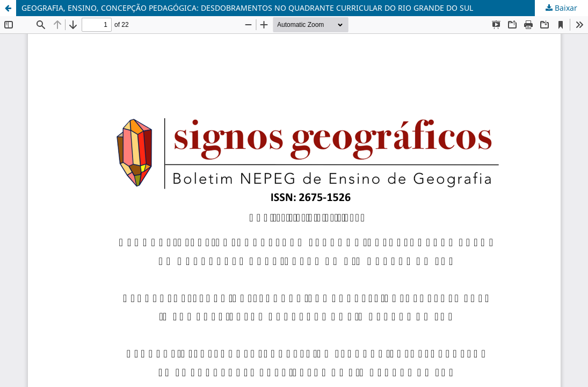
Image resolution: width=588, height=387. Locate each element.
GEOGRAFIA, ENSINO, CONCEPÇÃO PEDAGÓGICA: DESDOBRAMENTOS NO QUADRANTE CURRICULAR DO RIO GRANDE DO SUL (247, 8)
